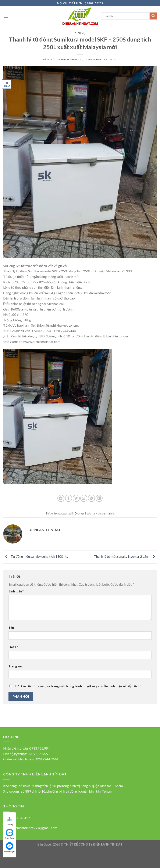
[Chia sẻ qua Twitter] (76, 498)
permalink (108, 513)
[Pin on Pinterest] (91, 498)
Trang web (16, 666)
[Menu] (6, 16)
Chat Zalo (10, 834)
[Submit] (153, 16)
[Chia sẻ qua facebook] (69, 498)
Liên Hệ (10, 820)
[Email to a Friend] (84, 498)
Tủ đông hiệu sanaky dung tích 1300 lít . (35, 556)
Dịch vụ (80, 33)
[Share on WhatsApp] (61, 498)
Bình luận (16, 591)
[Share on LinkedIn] (99, 498)
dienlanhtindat (106, 59)
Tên (12, 628)
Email (13, 647)
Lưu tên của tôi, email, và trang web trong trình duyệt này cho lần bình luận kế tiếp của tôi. (79, 686)
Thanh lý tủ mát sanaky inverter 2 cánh (125, 556)
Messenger (9, 847)
